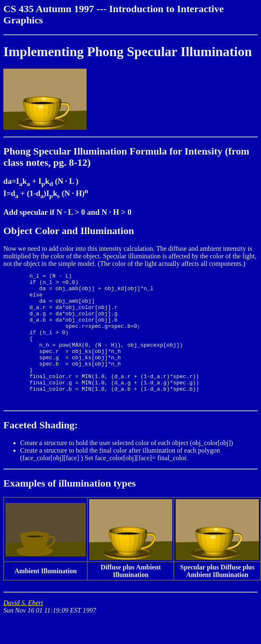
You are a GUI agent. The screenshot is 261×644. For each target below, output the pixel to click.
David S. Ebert (23, 629)
